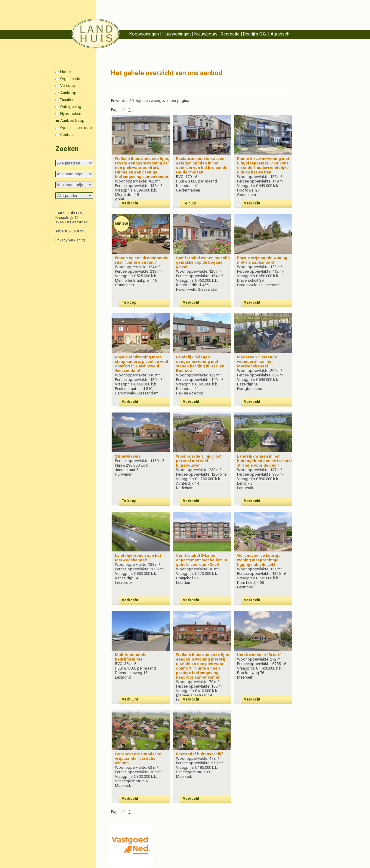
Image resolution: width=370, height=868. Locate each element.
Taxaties (67, 100)
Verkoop (68, 86)
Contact (67, 135)
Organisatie (70, 79)
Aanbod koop (72, 120)
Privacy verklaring (70, 240)
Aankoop (68, 93)
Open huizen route (76, 128)
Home (65, 72)
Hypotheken (71, 113)
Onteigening (71, 107)
